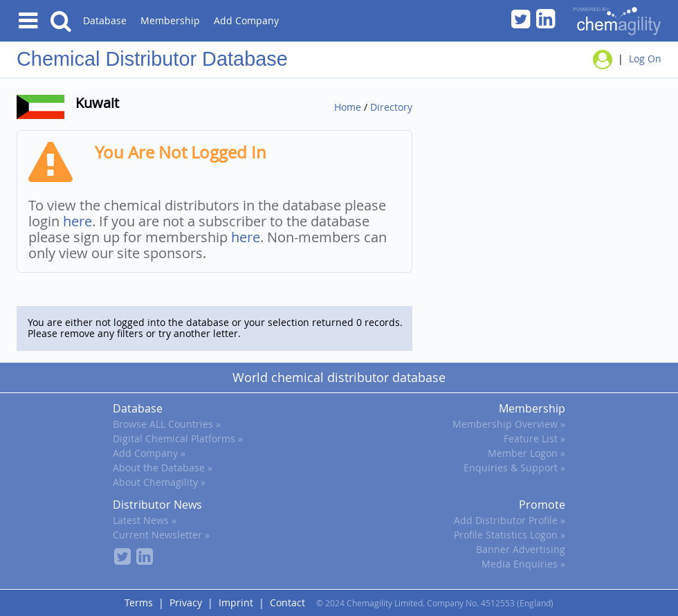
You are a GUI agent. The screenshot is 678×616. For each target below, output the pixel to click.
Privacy (186, 603)
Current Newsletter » (161, 535)
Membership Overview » (509, 424)
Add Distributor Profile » (510, 520)
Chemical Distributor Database (152, 59)
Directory (391, 107)
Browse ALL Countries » (167, 424)
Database (105, 20)
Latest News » (145, 520)
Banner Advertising (521, 549)
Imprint (236, 603)
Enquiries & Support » (514, 468)
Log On (645, 58)
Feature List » (534, 438)
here (77, 221)
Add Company (246, 20)
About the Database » (163, 468)
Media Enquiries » (523, 564)
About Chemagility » (159, 482)
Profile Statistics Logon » (510, 535)
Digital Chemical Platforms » (178, 438)
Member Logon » (526, 453)
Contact (287, 603)
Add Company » (149, 453)
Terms (139, 603)
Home (348, 107)
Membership (170, 20)
